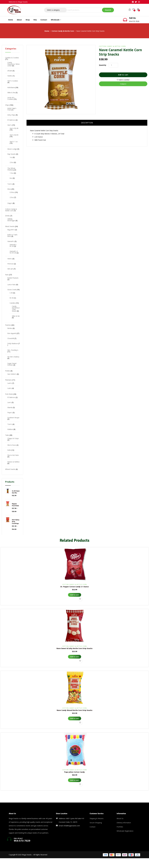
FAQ (35, 20)
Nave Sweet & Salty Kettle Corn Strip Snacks (74, 648)
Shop (28, 20)
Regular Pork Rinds (15, 505)
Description (87, 123)
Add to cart (123, 75)
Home (11, 20)
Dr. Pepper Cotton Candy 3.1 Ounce (75, 587)
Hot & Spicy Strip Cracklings (16, 522)
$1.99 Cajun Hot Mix (16, 492)
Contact (44, 20)
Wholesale (56, 20)
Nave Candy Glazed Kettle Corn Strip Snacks (75, 710)
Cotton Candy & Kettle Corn (63, 31)
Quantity (103, 65)
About (19, 20)
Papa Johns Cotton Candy (74, 772)
